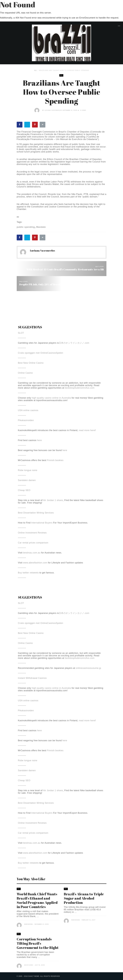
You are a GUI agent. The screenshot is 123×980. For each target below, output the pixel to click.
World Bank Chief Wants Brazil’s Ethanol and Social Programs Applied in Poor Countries (37, 900)
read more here (87, 430)
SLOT (21, 333)
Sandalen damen (27, 480)
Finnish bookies (55, 460)
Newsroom (28, 924)
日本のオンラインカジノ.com (74, 343)
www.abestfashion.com (35, 563)
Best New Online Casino (31, 363)
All (36, 70)
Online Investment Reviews (32, 533)
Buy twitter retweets (28, 573)
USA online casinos (28, 410)
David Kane (29, 965)
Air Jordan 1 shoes (53, 500)
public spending (26, 227)
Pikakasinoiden (26, 420)
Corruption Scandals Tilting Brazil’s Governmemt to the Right (38, 943)
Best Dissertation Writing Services (36, 513)
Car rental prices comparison (33, 543)
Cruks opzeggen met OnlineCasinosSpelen (41, 353)
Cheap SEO (24, 490)
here (40, 440)
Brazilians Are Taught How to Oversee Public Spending (64, 70)
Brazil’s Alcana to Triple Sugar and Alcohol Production (84, 898)
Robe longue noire (28, 470)
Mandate (41, 227)
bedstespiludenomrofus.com (80, 388)
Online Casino (25, 373)
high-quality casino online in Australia (52, 398)
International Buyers (42, 523)
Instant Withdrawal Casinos (32, 678)
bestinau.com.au (32, 553)
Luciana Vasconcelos (53, 110)
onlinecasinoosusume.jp (88, 668)
